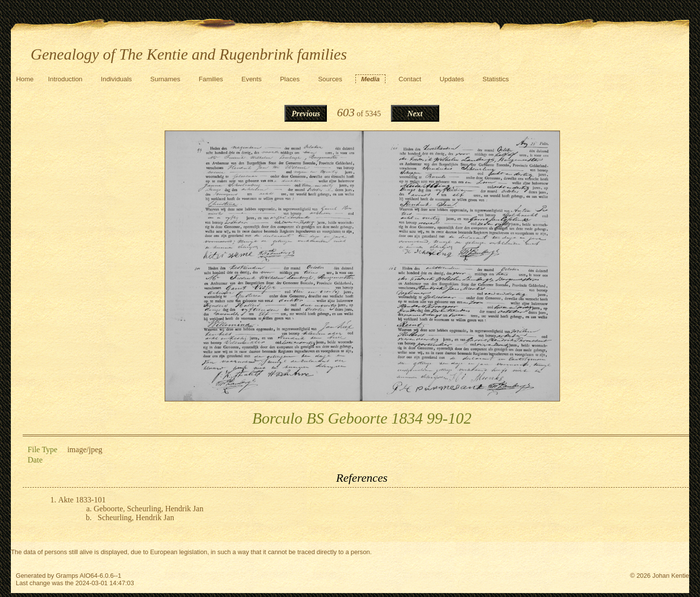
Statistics (496, 79)
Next (415, 114)
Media (370, 79)
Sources (330, 79)
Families (211, 79)
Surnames (165, 79)
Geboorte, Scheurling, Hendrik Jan (149, 509)
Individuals (117, 79)
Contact (410, 79)
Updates (452, 79)
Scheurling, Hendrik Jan (136, 517)
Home (25, 79)
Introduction (66, 79)
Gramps (67, 576)
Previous (306, 114)
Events (252, 79)
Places (290, 79)
